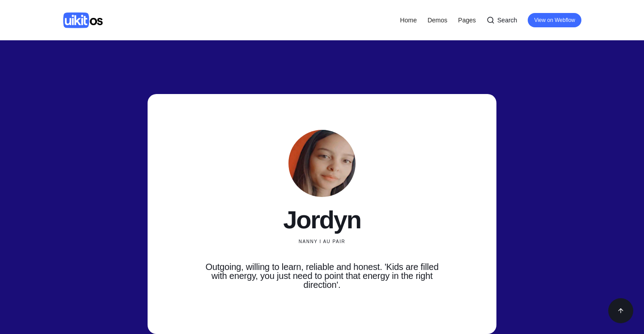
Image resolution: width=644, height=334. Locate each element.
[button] (437, 20)
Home (409, 20)
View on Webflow (555, 20)
